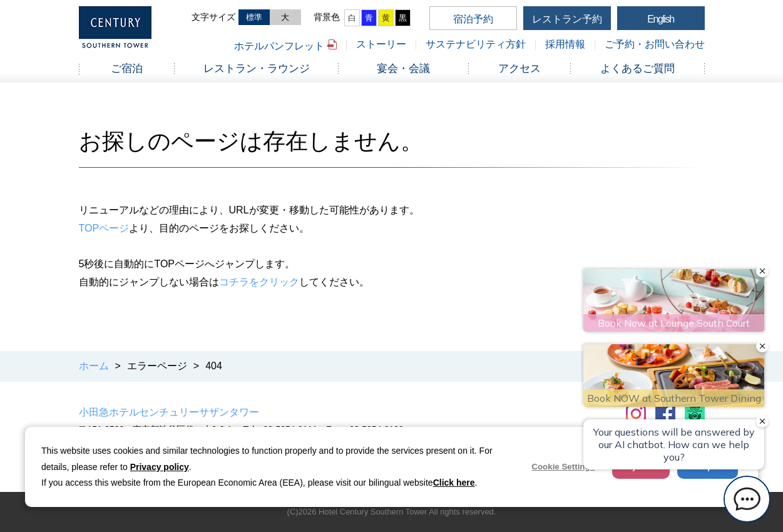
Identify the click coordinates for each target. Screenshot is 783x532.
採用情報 (565, 44)
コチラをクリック (259, 282)
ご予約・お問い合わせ (655, 44)
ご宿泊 (127, 69)
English (661, 19)
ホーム (94, 366)
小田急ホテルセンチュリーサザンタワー (169, 412)
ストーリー (381, 44)
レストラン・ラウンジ (257, 69)
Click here (454, 483)
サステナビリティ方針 (476, 44)
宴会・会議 (403, 69)
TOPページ (104, 228)
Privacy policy (160, 467)
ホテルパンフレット (279, 46)
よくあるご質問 (637, 69)
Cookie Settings (563, 467)
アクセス (519, 69)
